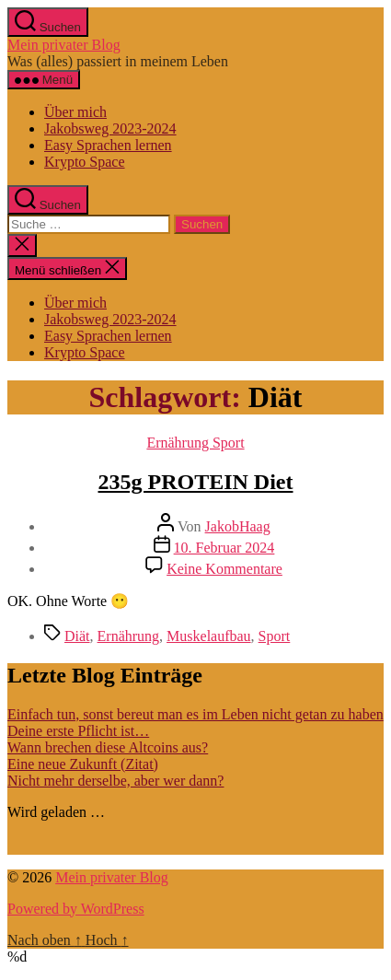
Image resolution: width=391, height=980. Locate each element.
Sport (275, 636)
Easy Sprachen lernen (108, 145)
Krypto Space (85, 162)
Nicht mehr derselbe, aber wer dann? (115, 781)
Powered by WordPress (76, 909)
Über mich (75, 112)
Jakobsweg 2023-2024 (110, 128)
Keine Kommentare (224, 569)
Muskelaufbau (209, 636)
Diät (77, 636)
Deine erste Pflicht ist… (78, 731)
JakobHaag (238, 526)
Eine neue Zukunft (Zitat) (83, 764)
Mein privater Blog (64, 45)
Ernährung (129, 636)
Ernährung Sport (195, 443)
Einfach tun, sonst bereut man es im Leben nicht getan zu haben (195, 714)
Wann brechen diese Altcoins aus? (108, 747)
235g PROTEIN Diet (196, 482)
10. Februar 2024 (224, 548)
